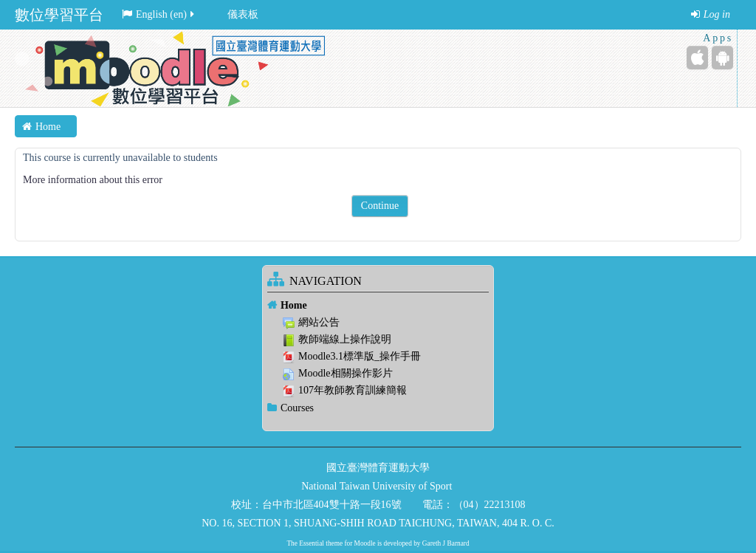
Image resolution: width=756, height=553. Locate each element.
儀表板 (243, 14)
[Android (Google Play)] (722, 58)
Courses (297, 408)
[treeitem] (378, 305)
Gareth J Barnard (446, 543)
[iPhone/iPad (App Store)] (697, 58)
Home (294, 305)
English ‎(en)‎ (159, 14)
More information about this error (93, 180)
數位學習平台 (59, 15)
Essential (312, 543)
